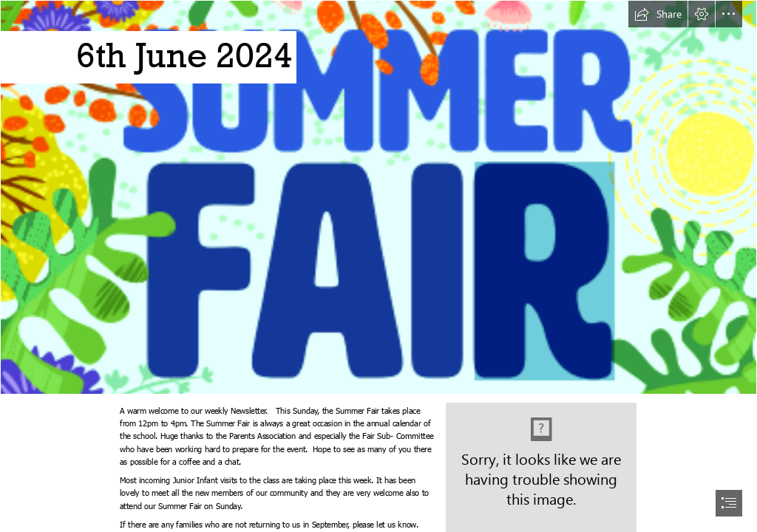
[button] (658, 14)
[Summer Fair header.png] (378, 197)
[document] (378, 266)
